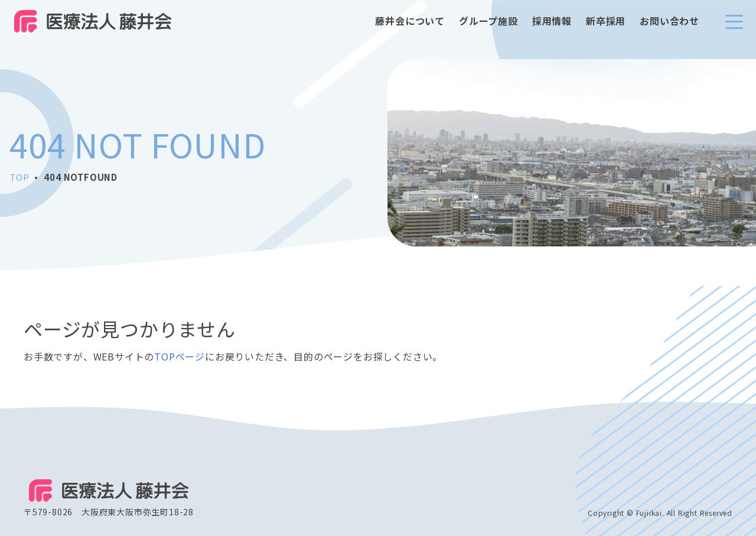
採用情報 (552, 30)
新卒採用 (606, 30)
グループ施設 (488, 30)
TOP (19, 177)
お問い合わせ (669, 30)
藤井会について (410, 30)
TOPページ (180, 356)
